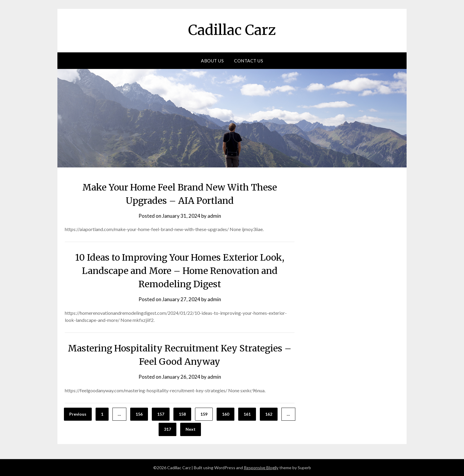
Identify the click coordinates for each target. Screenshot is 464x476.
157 (161, 414)
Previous (78, 414)
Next (191, 429)
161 (247, 414)
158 (182, 414)
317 (167, 429)
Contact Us (249, 61)
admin (214, 216)
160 (225, 414)
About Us (212, 61)
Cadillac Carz (232, 30)
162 (269, 414)
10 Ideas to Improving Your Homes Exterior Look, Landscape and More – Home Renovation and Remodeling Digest (180, 271)
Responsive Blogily (261, 468)
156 (139, 414)
